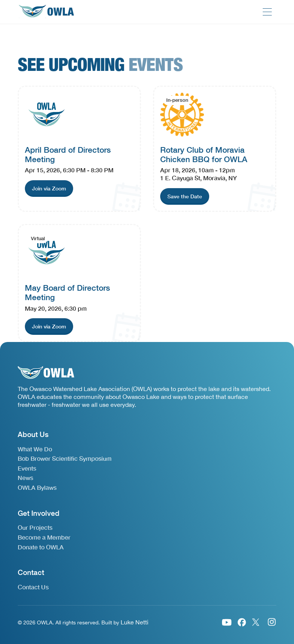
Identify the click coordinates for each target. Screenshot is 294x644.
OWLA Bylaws (37, 487)
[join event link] (49, 189)
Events (27, 468)
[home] (46, 12)
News (25, 478)
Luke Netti (135, 622)
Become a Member (44, 537)
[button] (267, 12)
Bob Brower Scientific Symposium (65, 458)
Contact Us (33, 587)
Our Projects (35, 527)
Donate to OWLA (41, 547)
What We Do (35, 449)
